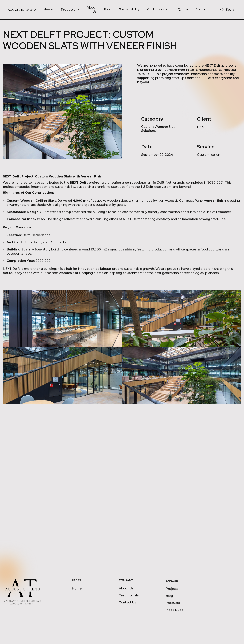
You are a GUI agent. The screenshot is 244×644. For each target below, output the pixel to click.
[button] (73, 10)
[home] (22, 10)
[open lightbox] (62, 318)
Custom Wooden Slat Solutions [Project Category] (158, 129)
